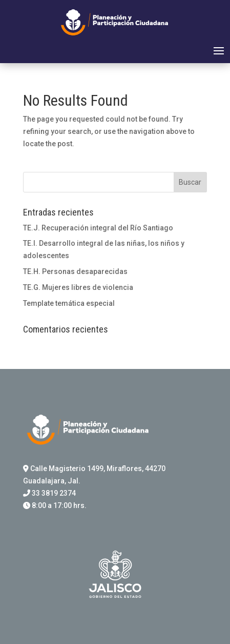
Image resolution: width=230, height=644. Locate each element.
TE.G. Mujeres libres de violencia (78, 287)
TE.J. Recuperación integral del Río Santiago (98, 228)
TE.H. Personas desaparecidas (75, 271)
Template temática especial (69, 303)
